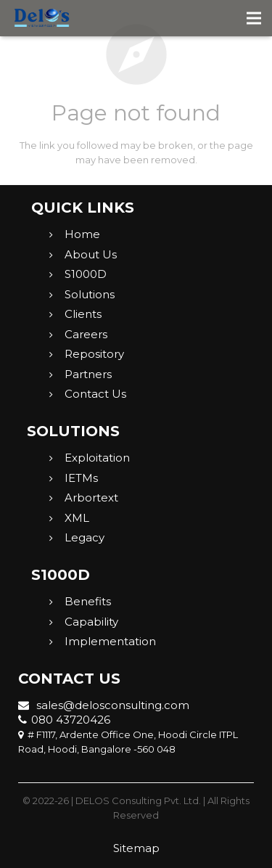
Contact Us (95, 394)
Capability (91, 622)
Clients (83, 314)
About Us (91, 254)
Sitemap (136, 848)
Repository (94, 354)
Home (82, 234)
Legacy (85, 537)
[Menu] (254, 18)
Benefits (88, 601)
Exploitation (97, 458)
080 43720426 (64, 720)
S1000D (86, 274)
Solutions (90, 294)
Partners (88, 374)
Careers (86, 334)
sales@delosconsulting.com (104, 705)
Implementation (110, 641)
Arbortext (91, 498)
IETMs (81, 478)
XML (77, 518)
